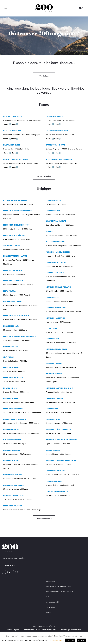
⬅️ (17, 142)
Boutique (49, 600)
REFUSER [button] (81, 640)
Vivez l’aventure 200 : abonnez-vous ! (58, 590)
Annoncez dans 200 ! (53, 605)
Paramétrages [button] (56, 640)
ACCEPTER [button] (70, 640)
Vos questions (51, 610)
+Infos (14, 142)
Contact (49, 615)
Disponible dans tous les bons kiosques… (60, 595)
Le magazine (50, 585)
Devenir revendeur (44, 179)
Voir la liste (44, 79)
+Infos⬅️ (15, 127)
